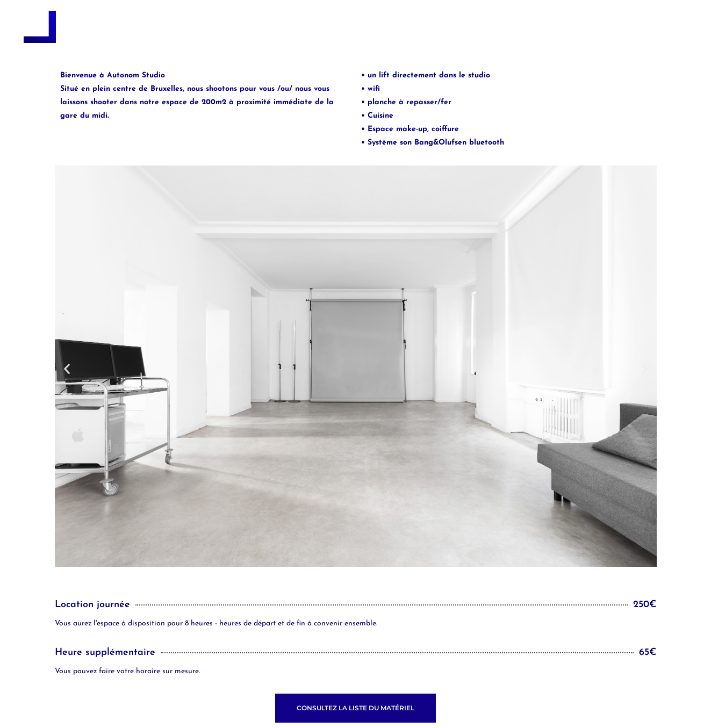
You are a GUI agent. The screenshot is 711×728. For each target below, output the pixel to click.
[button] (67, 368)
